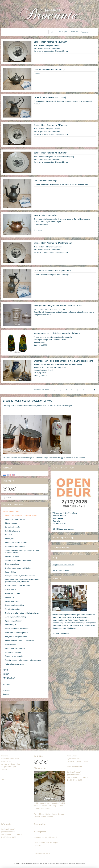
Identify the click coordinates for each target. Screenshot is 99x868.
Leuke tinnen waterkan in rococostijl (50, 97)
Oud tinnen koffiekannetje (45, 180)
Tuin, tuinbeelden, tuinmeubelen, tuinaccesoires (23, 660)
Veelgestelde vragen (9, 767)
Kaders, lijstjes (11, 572)
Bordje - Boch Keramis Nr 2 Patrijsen (50, 125)
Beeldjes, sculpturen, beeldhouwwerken (20, 576)
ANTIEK (6, 670)
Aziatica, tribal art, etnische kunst (17, 586)
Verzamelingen (11, 625)
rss (52, 863)
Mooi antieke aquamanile (45, 215)
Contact (6, 694)
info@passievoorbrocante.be (63, 565)
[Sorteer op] (87, 32)
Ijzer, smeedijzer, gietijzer (15, 605)
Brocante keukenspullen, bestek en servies (21, 515)
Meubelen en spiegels (13, 652)
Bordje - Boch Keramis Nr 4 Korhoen (50, 153)
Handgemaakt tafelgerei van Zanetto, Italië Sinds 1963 (59, 305)
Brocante (56, 633)
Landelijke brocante (12, 527)
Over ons (7, 690)
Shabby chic (10, 539)
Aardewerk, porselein (13, 593)
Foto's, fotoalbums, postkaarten (17, 629)
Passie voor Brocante (11, 511)
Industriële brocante (13, 531)
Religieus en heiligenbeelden (16, 637)
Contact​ (5, 769)
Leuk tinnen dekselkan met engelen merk (52, 271)
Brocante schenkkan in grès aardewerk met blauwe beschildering (63, 361)
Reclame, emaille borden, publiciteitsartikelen (22, 613)
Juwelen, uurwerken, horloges (16, 617)
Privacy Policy (6, 761)
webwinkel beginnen (60, 863)
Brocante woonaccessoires (15, 519)
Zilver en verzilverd (12, 564)
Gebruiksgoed (10, 644)
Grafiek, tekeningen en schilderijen (18, 568)
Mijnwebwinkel (80, 863)
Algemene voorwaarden (10, 759)
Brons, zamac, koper (13, 601)
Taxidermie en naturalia (14, 656)
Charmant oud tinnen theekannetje (49, 70)
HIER (58, 529)
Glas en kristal (10, 589)
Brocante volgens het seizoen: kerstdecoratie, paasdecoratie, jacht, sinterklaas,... (22, 581)
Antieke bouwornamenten (15, 664)
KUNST (6, 674)
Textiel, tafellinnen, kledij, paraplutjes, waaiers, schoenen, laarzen (22, 551)
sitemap (47, 863)
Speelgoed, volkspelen (14, 621)
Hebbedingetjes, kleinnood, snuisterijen (20, 640)
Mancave (9, 535)
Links (3, 779)
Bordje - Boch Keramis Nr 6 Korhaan (50, 42)
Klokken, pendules (12, 556)
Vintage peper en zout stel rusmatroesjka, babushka (57, 333)
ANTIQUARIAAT (9, 678)
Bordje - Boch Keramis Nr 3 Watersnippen (53, 243)
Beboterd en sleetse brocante (16, 543)
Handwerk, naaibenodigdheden (17, 633)
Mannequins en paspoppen (15, 547)
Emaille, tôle (10, 597)
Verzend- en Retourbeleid (11, 764)
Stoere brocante (11, 523)
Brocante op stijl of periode (15, 648)
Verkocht (6, 684)
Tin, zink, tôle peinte (13, 609)
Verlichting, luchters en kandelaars (18, 560)
